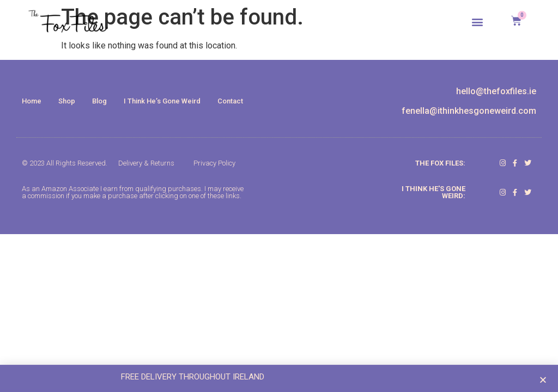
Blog (99, 101)
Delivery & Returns (146, 163)
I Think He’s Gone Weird (162, 101)
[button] (478, 22)
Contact (230, 101)
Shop (67, 101)
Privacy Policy (214, 163)
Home (32, 101)
